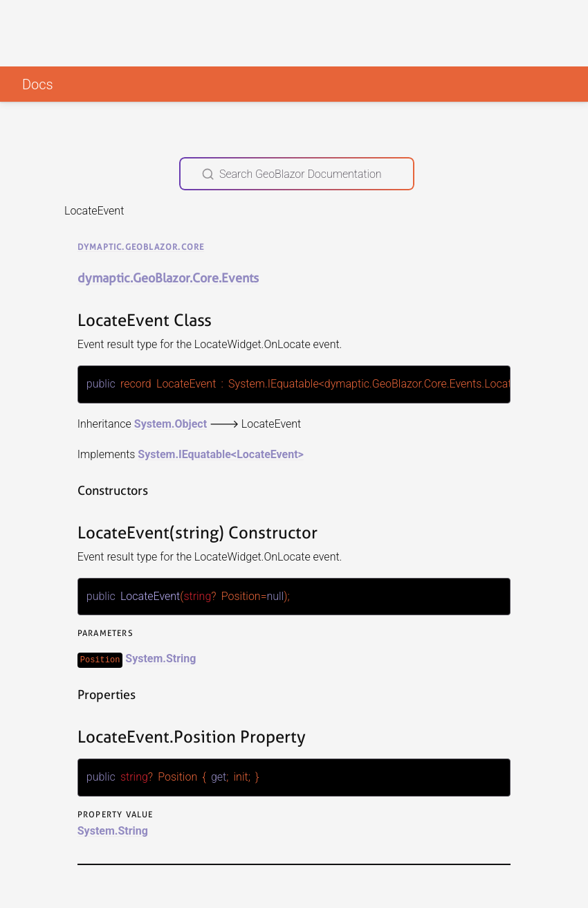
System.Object (171, 423)
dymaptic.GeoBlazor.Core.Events (168, 278)
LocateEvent (267, 454)
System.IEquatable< (187, 454)
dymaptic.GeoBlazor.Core (141, 247)
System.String (160, 658)
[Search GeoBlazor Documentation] (297, 174)
